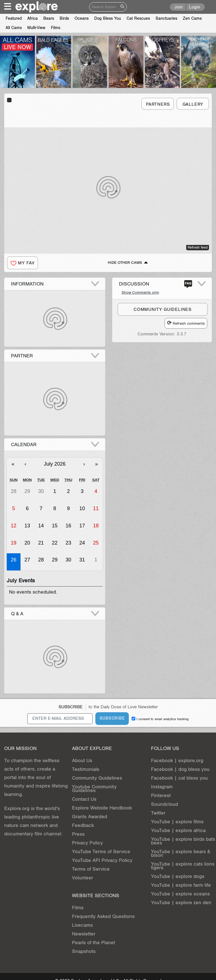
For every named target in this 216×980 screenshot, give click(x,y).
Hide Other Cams (125, 263)
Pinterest (161, 796)
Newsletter (84, 934)
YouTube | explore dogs (178, 876)
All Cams (14, 28)
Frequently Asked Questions (103, 916)
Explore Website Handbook (102, 808)
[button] (22, 263)
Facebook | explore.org (177, 761)
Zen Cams (192, 18)
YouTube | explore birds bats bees (183, 841)
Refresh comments (186, 323)
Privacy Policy (87, 843)
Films (56, 28)
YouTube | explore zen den (181, 903)
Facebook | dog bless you (180, 769)
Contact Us (84, 799)
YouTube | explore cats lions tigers (183, 866)
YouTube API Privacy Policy (102, 860)
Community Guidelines (97, 778)
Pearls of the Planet (94, 943)
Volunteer (83, 878)
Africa (32, 18)
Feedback (83, 825)
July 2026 (55, 464)
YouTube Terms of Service (101, 852)
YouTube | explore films (177, 822)
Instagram (162, 787)
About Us (82, 761)
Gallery (193, 104)
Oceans (82, 18)
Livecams (82, 925)
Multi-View (36, 28)
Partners (158, 104)
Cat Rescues (138, 18)
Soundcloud (165, 804)
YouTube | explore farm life (181, 885)
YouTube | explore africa (178, 830)
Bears (49, 18)
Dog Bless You (108, 18)
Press (78, 834)
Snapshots (84, 951)
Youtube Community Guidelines (94, 789)
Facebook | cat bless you (179, 778)
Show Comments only (140, 293)
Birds (64, 18)
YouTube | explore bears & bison (181, 853)
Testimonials (86, 769)
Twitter (158, 813)
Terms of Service (91, 869)
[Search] (104, 7)
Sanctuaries (166, 18)
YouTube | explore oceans (180, 894)
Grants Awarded (90, 817)
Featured (14, 18)
